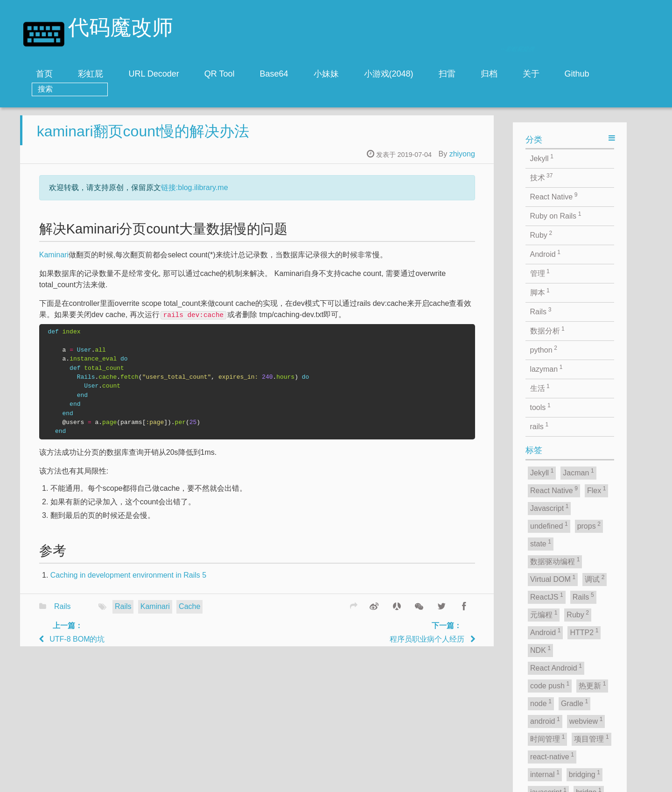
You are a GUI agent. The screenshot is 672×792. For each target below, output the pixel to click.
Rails (126, 613)
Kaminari (117, 261)
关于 (531, 74)
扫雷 (447, 74)
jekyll (291, 782)
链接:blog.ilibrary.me (258, 194)
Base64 (274, 74)
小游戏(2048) (389, 74)
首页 (44, 74)
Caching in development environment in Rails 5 (191, 582)
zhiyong (525, 160)
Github (577, 74)
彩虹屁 (91, 74)
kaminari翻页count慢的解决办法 (206, 138)
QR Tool (220, 74)
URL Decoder (154, 74)
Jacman (364, 782)
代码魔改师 (121, 29)
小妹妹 (326, 74)
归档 (489, 74)
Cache (252, 613)
